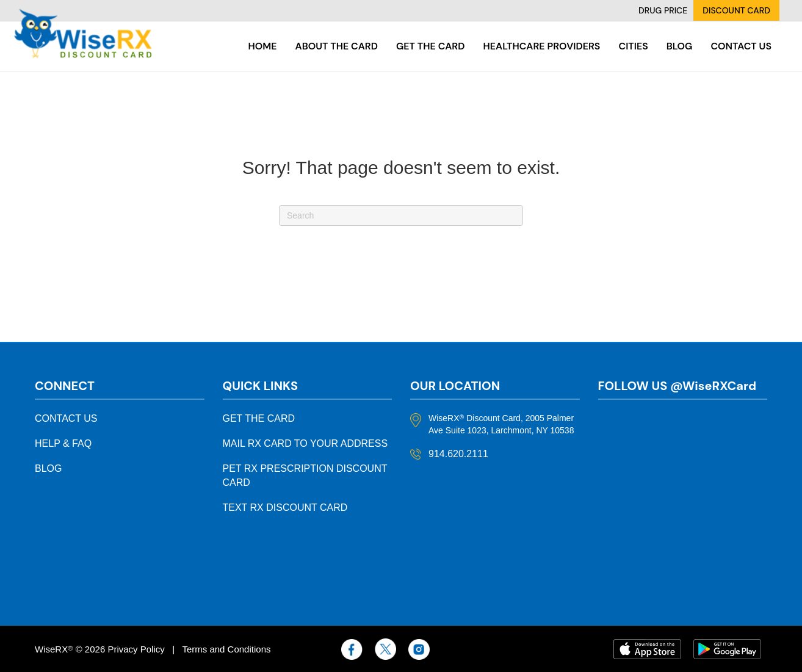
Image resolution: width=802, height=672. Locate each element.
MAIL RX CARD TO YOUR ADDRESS (305, 443)
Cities (633, 46)
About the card (337, 46)
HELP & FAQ (63, 443)
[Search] (401, 215)
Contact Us (741, 46)
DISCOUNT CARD (736, 10)
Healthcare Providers (541, 46)
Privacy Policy (136, 649)
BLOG (48, 468)
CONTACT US (66, 418)
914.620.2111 (458, 454)
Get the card (431, 46)
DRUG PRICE (663, 10)
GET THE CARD (259, 418)
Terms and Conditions (226, 649)
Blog (680, 46)
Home (263, 46)
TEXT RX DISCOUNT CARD (285, 508)
